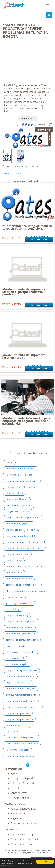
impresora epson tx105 (17, 725)
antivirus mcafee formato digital (21, 695)
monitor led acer (14, 573)
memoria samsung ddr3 (17, 664)
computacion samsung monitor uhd (23, 518)
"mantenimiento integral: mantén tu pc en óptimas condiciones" (27, 227)
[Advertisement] (27, 61)
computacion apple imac (18, 713)
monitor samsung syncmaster (20, 676)
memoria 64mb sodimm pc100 (21, 536)
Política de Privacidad (22, 783)
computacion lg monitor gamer (21, 701)
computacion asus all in (17, 554)
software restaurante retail (19, 487)
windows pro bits (14, 530)
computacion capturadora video (21, 670)
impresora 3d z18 (14, 493)
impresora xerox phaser (17, 750)
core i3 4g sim (13, 731)
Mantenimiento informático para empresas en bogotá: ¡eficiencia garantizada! (27, 421)
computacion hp (14, 560)
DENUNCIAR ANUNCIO (16, 174)
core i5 (9, 463)
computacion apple (15, 542)
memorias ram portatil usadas (20, 652)
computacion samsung (17, 615)
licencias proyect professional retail (23, 707)
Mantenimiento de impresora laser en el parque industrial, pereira (24, 292)
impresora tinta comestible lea (21, 469)
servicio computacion (16, 646)
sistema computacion (16, 597)
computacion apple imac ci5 (19, 719)
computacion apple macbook (20, 756)
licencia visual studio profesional (21, 738)
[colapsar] (47, 5)
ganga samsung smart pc (18, 511)
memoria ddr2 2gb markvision (20, 634)
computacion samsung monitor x (22, 640)
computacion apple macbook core (22, 585)
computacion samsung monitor (21, 621)
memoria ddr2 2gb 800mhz (19, 505)
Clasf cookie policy (7, 866)
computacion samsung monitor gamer (24, 548)
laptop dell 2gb (13, 609)
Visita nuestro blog (22, 834)
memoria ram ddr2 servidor (19, 628)
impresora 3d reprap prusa (19, 475)
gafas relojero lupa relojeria (19, 603)
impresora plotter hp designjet (21, 689)
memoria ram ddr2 (15, 658)
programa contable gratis (18, 683)
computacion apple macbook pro (22, 481)
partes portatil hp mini (17, 499)
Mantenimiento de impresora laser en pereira (24, 356)
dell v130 (35, 530)
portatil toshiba (40, 542)
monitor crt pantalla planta (19, 579)
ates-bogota (32, 166)
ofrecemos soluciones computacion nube (26, 591)
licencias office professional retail (22, 744)
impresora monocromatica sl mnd (22, 566)
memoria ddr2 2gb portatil (19, 524)
